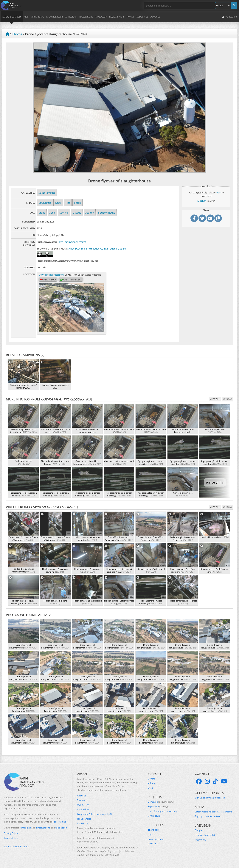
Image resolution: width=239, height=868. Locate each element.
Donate (152, 779)
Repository (158, 807)
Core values (83, 809)
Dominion (161, 802)
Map (26, 17)
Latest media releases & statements (214, 812)
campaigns (25, 828)
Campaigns (71, 17)
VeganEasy (200, 840)
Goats (58, 203)
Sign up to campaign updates (210, 798)
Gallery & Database (12, 17)
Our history (83, 805)
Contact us (83, 823)
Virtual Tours (37, 17)
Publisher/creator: (47, 242)
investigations (43, 828)
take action (61, 828)
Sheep (77, 203)
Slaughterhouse (47, 193)
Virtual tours (154, 816)
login (218, 192)
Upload (228, 399)
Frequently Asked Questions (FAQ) (95, 814)
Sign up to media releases (208, 816)
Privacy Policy (11, 833)
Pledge (198, 830)
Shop (150, 788)
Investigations (86, 17)
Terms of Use (11, 838)
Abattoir (90, 213)
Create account (156, 839)
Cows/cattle (45, 203)
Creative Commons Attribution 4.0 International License (96, 249)
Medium (202, 201)
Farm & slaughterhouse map (163, 811)
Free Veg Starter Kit (205, 835)
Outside (77, 213)
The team (82, 800)
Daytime (64, 213)
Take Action (101, 17)
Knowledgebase (54, 17)
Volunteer (153, 783)
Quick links (153, 844)
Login (150, 834)
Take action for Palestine (17, 846)
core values (60, 822)
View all (215, 399)
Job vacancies (84, 819)
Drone (42, 213)
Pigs (68, 203)
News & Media (117, 17)
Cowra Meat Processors (51, 275)
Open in (48, 280)
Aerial (52, 213)
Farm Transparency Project (72, 242)
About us (82, 796)
